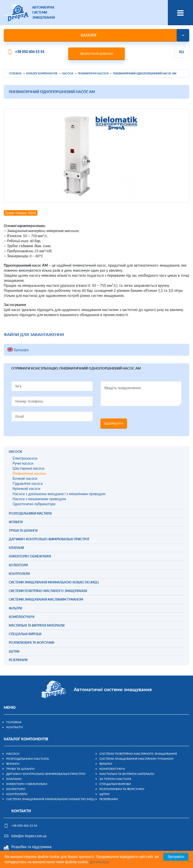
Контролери (17, 794)
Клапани (14, 779)
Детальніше (99, 862)
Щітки (104, 794)
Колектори (16, 789)
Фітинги (13, 764)
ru (182, 52)
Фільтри (106, 764)
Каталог (89, 35)
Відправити (114, 423)
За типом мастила (115, 779)
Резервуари (109, 799)
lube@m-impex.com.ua (29, 836)
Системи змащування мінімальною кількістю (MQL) (51, 799)
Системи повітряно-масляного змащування (138, 754)
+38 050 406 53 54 (30, 52)
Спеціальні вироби (115, 784)
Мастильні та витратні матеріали (127, 774)
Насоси (13, 754)
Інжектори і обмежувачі (27, 784)
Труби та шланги (20, 769)
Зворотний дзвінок (96, 54)
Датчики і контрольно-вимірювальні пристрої (46, 774)
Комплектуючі (112, 769)
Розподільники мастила (28, 759)
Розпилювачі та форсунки (122, 789)
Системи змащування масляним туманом (136, 759)
